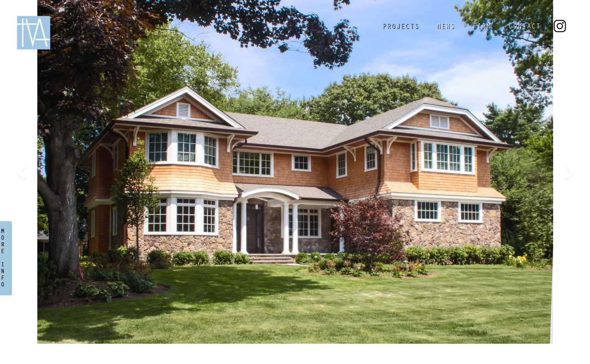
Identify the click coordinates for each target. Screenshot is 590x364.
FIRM (482, 27)
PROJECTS (401, 27)
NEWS (446, 27)
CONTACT (525, 27)
